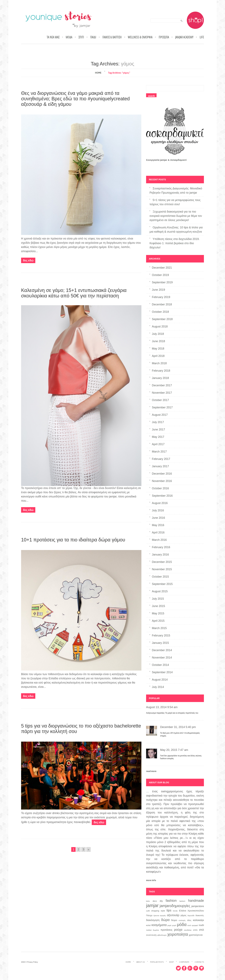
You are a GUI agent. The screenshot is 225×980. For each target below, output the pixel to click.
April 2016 (158, 532)
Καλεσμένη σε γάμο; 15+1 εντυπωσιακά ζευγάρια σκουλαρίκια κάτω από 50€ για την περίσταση (74, 293)
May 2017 (158, 437)
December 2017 (162, 385)
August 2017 (160, 415)
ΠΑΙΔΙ (93, 37)
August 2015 (160, 591)
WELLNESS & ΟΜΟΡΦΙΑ (140, 37)
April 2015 (158, 621)
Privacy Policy (32, 962)
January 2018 (160, 378)
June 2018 (158, 341)
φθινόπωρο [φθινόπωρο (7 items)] (162, 935)
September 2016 (162, 496)
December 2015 (162, 562)
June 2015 (158, 606)
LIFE (202, 37)
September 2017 (162, 407)
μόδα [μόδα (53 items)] (182, 925)
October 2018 (160, 312)
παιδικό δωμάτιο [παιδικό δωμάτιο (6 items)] (152, 930)
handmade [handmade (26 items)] (196, 901)
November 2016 (162, 481)
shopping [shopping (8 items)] (155, 911)
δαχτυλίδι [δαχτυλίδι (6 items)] (191, 916)
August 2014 (160, 680)
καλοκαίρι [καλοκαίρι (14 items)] (198, 920)
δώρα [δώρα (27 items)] (165, 920)
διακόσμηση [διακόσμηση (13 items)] (153, 920)
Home (98, 73)
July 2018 (158, 334)
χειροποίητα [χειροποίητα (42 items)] (178, 934)
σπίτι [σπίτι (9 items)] (195, 930)
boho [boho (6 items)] (148, 901)
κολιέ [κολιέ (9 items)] (148, 925)
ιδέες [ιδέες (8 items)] (189, 920)
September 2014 (162, 672)
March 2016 (159, 540)
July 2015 (158, 599)
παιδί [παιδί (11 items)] (201, 925)
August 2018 (160, 327)
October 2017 (160, 400)
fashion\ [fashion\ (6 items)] (182, 901)
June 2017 (158, 430)
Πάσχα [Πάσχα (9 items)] (149, 915)
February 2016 (161, 547)
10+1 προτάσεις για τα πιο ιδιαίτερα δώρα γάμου (73, 540)
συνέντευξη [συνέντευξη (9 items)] (151, 935)
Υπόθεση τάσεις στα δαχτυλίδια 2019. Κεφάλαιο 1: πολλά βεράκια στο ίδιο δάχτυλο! (175, 243)
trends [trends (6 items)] (175, 911)
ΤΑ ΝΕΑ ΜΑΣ (53, 37)
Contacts (199, 962)
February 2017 (161, 459)
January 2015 (160, 643)
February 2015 (161, 635)
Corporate (184, 962)
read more (151, 771)
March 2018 (159, 363)
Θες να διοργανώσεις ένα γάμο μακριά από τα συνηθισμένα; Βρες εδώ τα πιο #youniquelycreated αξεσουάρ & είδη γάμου (75, 99)
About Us (140, 962)
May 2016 (158, 525)
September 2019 (162, 282)
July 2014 (158, 687)
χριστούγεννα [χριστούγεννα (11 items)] (196, 935)
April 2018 (158, 356)
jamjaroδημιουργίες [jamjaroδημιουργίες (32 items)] (175, 906)
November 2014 (162, 658)
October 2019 (160, 275)
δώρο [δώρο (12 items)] (174, 920)
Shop (171, 962)
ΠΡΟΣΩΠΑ (164, 37)
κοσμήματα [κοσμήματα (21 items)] (159, 925)
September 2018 (162, 319)
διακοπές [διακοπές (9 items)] (200, 915)
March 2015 (159, 628)
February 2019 (161, 297)
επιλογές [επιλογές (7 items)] (182, 920)
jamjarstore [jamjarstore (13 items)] (198, 906)
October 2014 (160, 665)
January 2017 (160, 466)
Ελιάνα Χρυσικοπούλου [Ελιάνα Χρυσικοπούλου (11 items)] (191, 911)
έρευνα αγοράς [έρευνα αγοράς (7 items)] (160, 916)
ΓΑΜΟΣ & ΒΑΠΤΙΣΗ (112, 37)
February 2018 (161, 371)
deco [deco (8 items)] (155, 901)
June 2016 (158, 518)
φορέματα (97, 496)
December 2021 (162, 268)
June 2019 (158, 290)
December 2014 (162, 650)
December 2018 (162, 304)
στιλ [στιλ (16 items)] (201, 930)
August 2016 (160, 503)
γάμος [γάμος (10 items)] (183, 915)
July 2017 (158, 422)
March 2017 (159, 452)
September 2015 (162, 584)
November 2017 (162, 393)
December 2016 (162, 474)
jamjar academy (184, 37)
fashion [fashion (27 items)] (171, 901)
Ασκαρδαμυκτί (178, 160)
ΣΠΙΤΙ (81, 37)
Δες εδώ (28, 260)
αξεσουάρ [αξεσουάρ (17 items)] (173, 915)
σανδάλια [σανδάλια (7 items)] (188, 930)
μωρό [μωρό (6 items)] (174, 925)
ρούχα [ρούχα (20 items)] (178, 930)
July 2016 (158, 510)
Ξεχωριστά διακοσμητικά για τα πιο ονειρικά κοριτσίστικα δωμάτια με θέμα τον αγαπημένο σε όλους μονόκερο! (176, 216)
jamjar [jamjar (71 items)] (152, 905)
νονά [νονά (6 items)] (189, 925)
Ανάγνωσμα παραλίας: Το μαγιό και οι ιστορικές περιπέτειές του (172, 713)
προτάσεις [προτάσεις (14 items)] (167, 930)
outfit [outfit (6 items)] (148, 911)
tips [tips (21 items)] (169, 910)
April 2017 (158, 444)
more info (151, 880)
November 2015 (162, 569)
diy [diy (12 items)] (161, 901)
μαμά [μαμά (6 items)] (169, 925)
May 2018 (158, 349)
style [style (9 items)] (163, 911)
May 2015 (158, 613)
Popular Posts (157, 962)
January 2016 (160, 555)
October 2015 (160, 577)
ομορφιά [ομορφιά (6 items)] (195, 925)
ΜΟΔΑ (69, 37)
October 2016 (160, 488)
